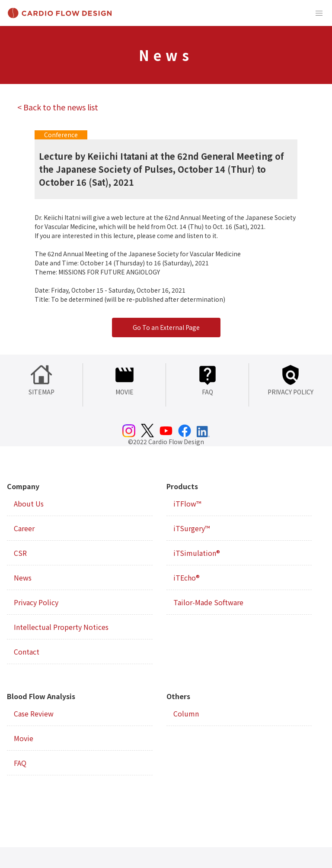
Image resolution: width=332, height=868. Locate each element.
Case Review (34, 713)
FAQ (20, 763)
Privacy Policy (36, 602)
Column (186, 713)
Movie (24, 738)
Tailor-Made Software (208, 602)
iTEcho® (187, 578)
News (23, 578)
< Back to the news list (58, 107)
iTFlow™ (187, 503)
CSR (20, 553)
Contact (27, 652)
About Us (29, 503)
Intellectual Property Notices (61, 627)
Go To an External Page (166, 327)
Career (24, 528)
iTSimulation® (197, 553)
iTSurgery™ (192, 528)
